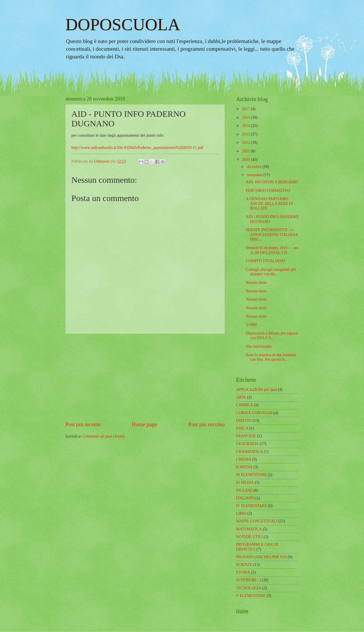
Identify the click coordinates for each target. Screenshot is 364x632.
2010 (246, 160)
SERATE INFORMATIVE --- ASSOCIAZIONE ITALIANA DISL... (272, 235)
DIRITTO (244, 421)
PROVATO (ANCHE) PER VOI (261, 557)
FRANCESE (246, 436)
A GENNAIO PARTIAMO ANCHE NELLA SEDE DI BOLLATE (269, 204)
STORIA (243, 572)
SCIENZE (244, 565)
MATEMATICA (249, 529)
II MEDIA (244, 467)
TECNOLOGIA (249, 588)
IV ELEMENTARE (252, 506)
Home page (144, 424)
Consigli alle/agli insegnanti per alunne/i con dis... (271, 272)
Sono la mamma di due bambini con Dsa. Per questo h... (271, 357)
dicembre (255, 167)
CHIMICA (245, 405)
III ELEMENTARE (251, 475)
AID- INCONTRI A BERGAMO (272, 182)
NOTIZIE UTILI (249, 537)
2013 (246, 134)
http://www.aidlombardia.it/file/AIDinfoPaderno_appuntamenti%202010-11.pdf (137, 147)
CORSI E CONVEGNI (254, 413)
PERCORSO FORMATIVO (268, 191)
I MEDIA (244, 459)
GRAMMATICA (249, 452)
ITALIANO (245, 498)
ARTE (241, 397)
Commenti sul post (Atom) (104, 436)
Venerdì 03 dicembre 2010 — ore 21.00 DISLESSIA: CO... (272, 250)
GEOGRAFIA (247, 444)
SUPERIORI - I (248, 580)
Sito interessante (259, 346)
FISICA (242, 428)
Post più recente (83, 424)
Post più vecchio (206, 424)
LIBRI (241, 513)
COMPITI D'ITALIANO (265, 261)
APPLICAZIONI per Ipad (257, 390)
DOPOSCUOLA (123, 24)
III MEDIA (245, 482)
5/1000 (251, 325)
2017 (246, 109)
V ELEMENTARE (251, 596)
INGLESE (244, 490)
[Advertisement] (145, 377)
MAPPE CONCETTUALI (257, 521)
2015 (246, 117)
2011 (246, 151)
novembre (255, 175)
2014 (246, 126)
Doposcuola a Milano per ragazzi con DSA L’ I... (272, 336)
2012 (246, 142)
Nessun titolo (256, 283)
